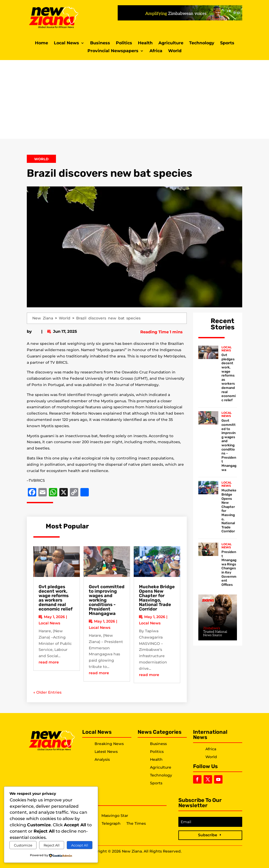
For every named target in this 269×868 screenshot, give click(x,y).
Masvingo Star (115, 816)
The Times (136, 824)
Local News (66, 43)
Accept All (80, 845)
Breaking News (109, 744)
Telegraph (111, 824)
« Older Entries (47, 692)
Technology (202, 43)
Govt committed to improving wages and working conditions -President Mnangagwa (229, 445)
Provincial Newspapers (113, 51)
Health (145, 43)
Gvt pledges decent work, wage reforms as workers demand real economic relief (56, 598)
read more (49, 662)
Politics (124, 43)
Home (42, 43)
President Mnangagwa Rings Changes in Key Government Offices (229, 568)
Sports (227, 43)
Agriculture (171, 43)
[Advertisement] (134, 99)
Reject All (52, 845)
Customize (23, 845)
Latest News (106, 752)
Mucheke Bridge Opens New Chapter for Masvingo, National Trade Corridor (157, 598)
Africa (156, 51)
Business (100, 43)
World (175, 51)
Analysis (102, 759)
